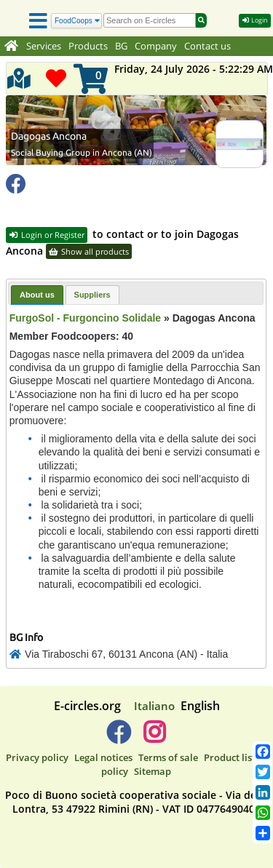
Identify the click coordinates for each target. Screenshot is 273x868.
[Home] (11, 47)
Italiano (154, 706)
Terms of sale (168, 757)
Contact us (207, 46)
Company (156, 46)
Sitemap (153, 771)
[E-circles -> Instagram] (155, 738)
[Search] (76, 21)
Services (44, 46)
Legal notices (103, 757)
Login (255, 20)
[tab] (37, 295)
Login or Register (47, 235)
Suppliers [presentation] (92, 295)
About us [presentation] (37, 295)
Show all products (89, 251)
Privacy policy (37, 757)
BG (121, 46)
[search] (150, 20)
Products (88, 46)
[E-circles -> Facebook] (118, 738)
